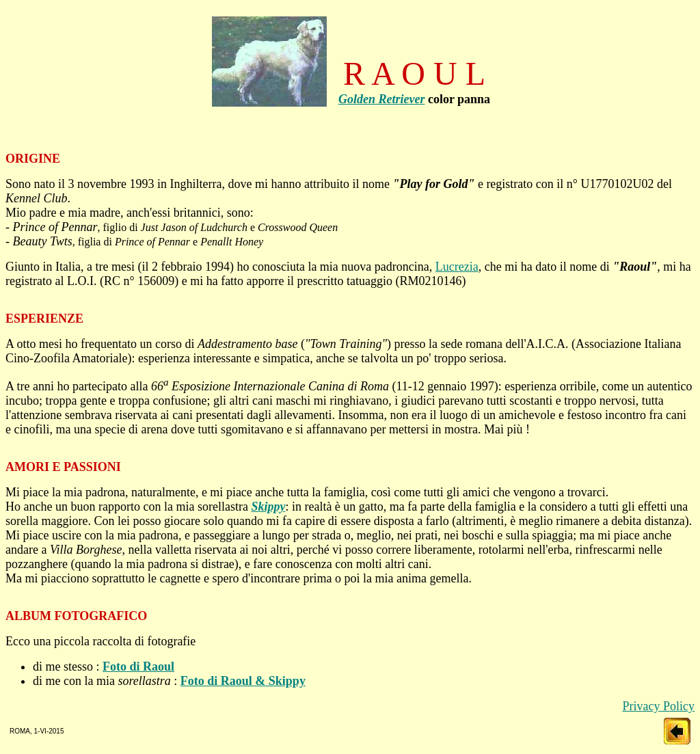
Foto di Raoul (138, 667)
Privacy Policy (659, 706)
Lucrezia (457, 267)
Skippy (268, 507)
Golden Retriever (381, 99)
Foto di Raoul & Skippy (243, 681)
